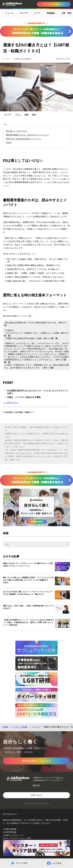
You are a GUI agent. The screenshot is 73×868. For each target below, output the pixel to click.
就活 (34, 115)
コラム (18, 115)
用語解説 (51, 13)
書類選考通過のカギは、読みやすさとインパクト (27, 135)
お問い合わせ (36, 795)
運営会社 (36, 785)
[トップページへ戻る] (14, 4)
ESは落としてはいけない (17, 131)
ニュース (9, 13)
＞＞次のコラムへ (11, 403)
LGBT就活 (8, 412)
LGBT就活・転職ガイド (24, 412)
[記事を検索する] (68, 544)
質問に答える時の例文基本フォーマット (24, 139)
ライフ (37, 13)
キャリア (24, 13)
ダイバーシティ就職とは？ (54, 4)
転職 (26, 115)
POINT (9, 143)
